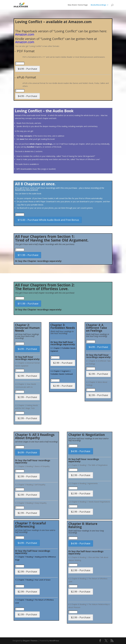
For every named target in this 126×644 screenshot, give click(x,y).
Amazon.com (25, 34)
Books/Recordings (98, 5)
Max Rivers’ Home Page (78, 5)
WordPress (54, 641)
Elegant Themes (30, 641)
